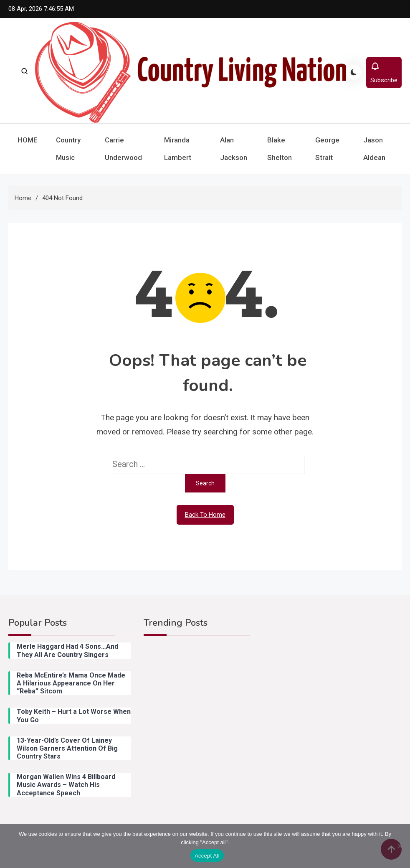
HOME (28, 140)
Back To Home (205, 515)
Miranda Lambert (178, 149)
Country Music (68, 149)
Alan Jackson (234, 149)
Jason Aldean (374, 149)
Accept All (207, 856)
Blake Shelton (280, 149)
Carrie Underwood (123, 149)
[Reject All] (400, 846)
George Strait (327, 149)
